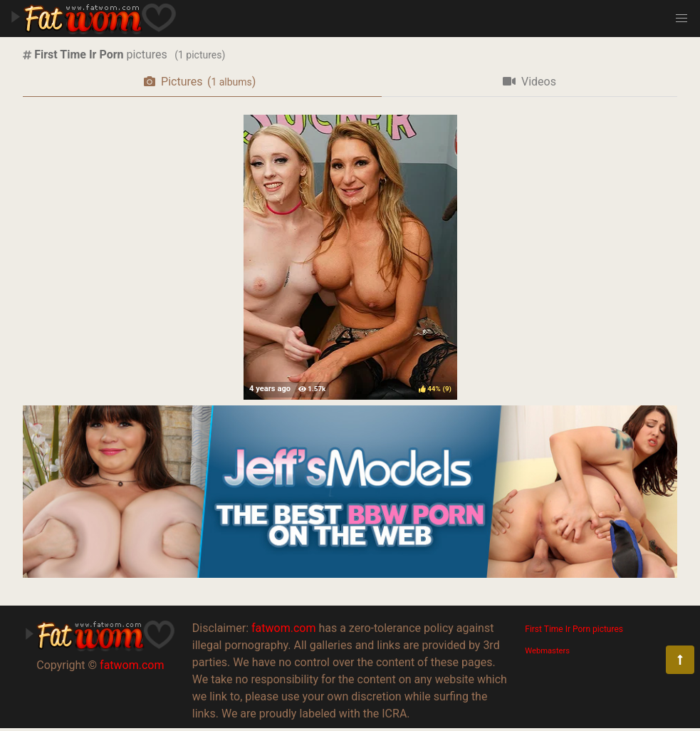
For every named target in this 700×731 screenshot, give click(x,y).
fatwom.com (132, 665)
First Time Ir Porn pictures (574, 629)
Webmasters (547, 651)
